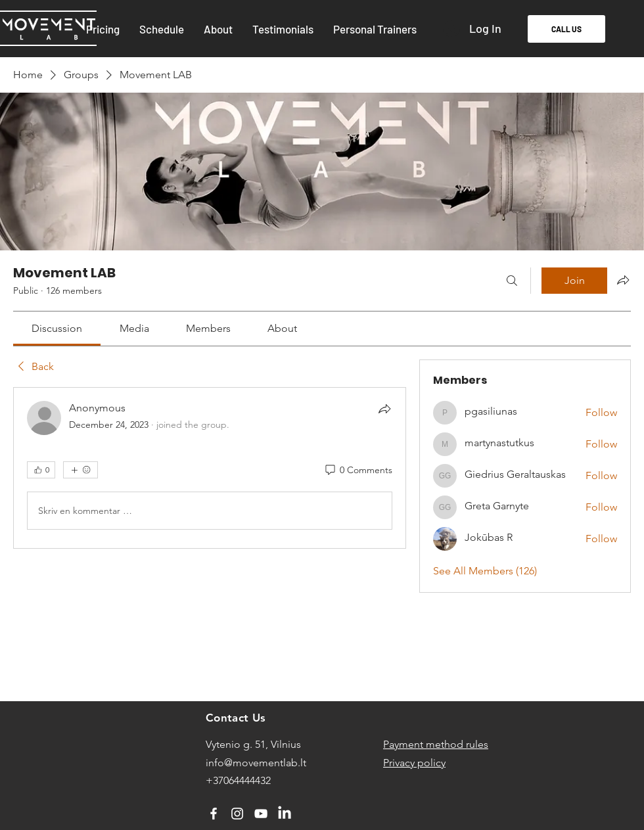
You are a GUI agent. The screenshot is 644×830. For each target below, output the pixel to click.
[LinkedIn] (285, 814)
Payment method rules (436, 744)
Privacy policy (414, 763)
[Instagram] (237, 814)
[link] (57, 328)
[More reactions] (80, 470)
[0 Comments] (358, 471)
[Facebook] (214, 814)
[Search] (512, 281)
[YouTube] (261, 814)
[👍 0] (41, 470)
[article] (210, 468)
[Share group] (623, 280)
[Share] (384, 409)
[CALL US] (566, 29)
